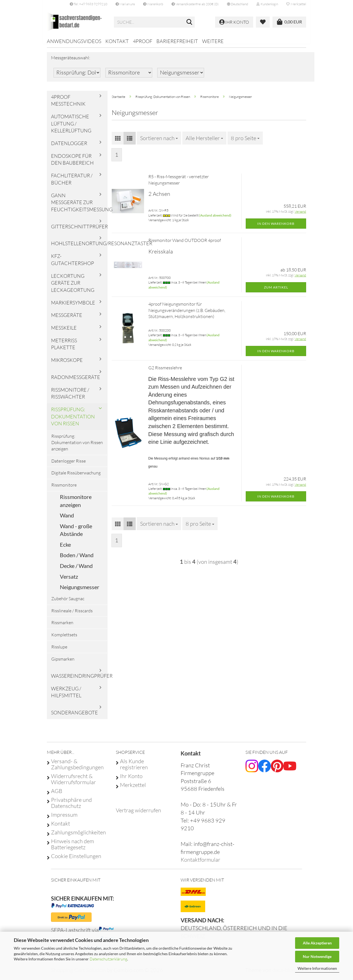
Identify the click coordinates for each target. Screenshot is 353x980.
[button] (238, 4)
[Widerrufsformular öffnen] (138, 814)
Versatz (69, 580)
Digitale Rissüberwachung (76, 477)
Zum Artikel (276, 291)
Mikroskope (67, 364)
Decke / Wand (76, 570)
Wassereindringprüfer (79, 680)
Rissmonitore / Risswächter (70, 397)
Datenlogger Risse (69, 464)
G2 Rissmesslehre (165, 372)
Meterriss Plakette (64, 348)
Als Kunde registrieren (134, 768)
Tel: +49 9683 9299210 (89, 4)
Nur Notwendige (317, 956)
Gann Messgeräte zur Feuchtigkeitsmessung (79, 206)
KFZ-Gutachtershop (73, 263)
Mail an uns (125, 4)
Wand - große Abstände (76, 534)
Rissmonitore (64, 489)
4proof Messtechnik (68, 104)
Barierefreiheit (177, 41)
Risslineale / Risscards (72, 614)
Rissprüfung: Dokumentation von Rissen (73, 420)
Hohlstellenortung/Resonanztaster (79, 247)
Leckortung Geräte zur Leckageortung (73, 286)
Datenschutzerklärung (108, 959)
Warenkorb (153, 4)
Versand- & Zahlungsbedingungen (77, 768)
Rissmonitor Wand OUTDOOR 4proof (185, 244)
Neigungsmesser (80, 591)
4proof (143, 41)
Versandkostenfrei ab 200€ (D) (195, 4)
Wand (67, 519)
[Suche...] (189, 22)
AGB (57, 795)
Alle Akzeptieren (317, 943)
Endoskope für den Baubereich (72, 163)
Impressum (64, 819)
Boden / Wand (77, 559)
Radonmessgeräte (76, 381)
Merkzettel (296, 4)
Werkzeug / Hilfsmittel (66, 696)
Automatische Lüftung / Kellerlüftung (71, 127)
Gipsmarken (63, 663)
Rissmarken (62, 626)
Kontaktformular (200, 863)
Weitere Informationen (317, 968)
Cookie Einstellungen (76, 860)
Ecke (65, 548)
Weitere (213, 41)
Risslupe (59, 651)
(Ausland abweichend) (215, 219)
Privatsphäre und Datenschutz (71, 807)
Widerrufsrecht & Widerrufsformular (73, 783)
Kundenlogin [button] (267, 4)
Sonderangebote (74, 716)
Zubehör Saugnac (68, 602)
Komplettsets (64, 639)
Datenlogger (69, 147)
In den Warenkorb (276, 227)
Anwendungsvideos (74, 41)
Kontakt (117, 41)
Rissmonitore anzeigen (76, 505)
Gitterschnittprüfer (79, 230)
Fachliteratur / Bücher (72, 183)
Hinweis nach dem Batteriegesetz (73, 848)
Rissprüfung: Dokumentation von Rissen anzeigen (77, 446)
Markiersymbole (73, 306)
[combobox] (159, 142)
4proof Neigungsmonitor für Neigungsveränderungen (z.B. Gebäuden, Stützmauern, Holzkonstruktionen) (187, 314)
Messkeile (64, 332)
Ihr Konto (131, 780)
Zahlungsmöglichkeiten (78, 836)
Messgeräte (67, 319)
